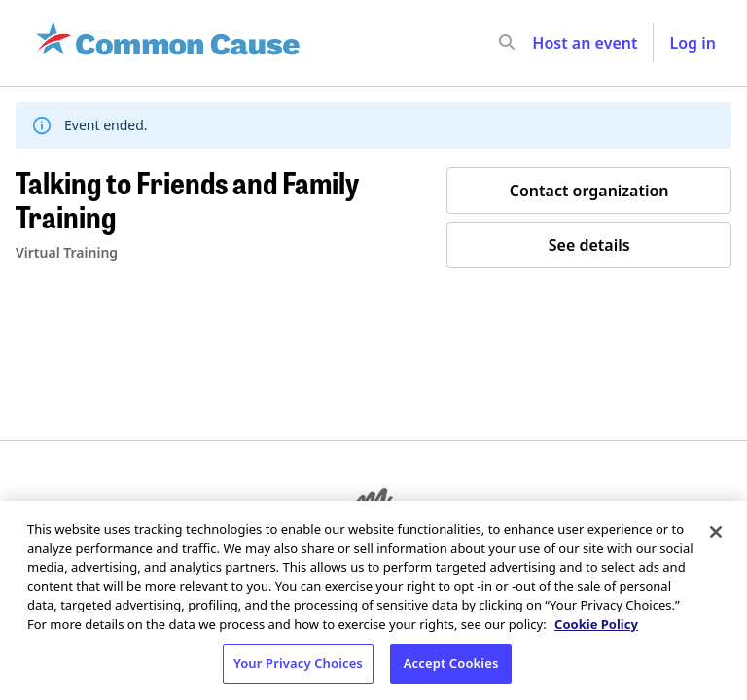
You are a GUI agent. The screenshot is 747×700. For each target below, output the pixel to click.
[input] (542, 43)
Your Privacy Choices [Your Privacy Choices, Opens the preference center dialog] (298, 663)
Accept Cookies (451, 663)
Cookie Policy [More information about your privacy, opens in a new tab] (596, 624)
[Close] (716, 532)
